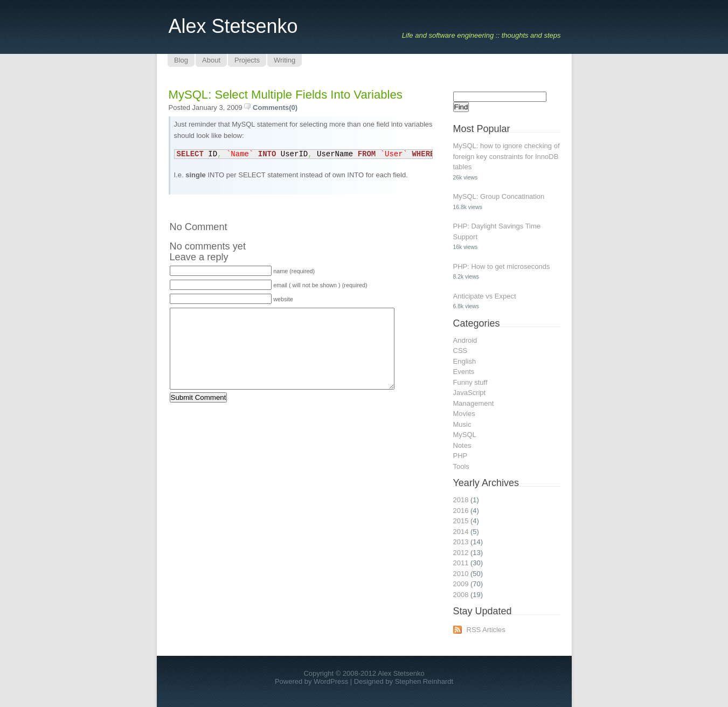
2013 (461, 542)
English (465, 361)
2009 (461, 584)
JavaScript (470, 393)
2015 (461, 521)
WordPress (331, 681)
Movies (464, 414)
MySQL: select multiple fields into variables (286, 95)
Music (462, 424)
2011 (461, 563)
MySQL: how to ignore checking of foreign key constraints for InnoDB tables (507, 156)
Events (464, 372)
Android (465, 340)
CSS (460, 351)
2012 (461, 553)
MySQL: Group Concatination (499, 196)
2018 (461, 500)
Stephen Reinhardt (424, 681)
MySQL (465, 435)
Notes (462, 445)
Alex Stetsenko (233, 26)
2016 (461, 511)
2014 (461, 532)
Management (474, 403)
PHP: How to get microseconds (502, 266)
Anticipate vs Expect (485, 296)
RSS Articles (486, 630)
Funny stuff (470, 382)
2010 (461, 574)
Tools (461, 466)
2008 (461, 595)
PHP (460, 456)
